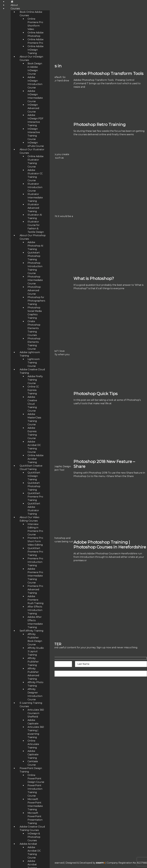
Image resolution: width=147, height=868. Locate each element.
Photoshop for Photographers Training (22, 780)
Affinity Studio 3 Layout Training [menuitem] (36, 651)
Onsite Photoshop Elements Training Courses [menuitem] (34, 328)
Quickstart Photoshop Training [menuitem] (34, 256)
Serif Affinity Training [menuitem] (32, 631)
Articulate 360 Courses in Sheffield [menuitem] (36, 713)
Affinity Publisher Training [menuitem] (33, 662)
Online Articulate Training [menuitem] (33, 744)
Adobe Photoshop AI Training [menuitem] (35, 246)
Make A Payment (10, 752)
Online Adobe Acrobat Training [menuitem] (36, 459)
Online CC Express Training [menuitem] (33, 390)
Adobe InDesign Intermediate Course (21, 787)
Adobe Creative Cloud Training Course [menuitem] (32, 404)
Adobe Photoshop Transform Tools (108, 73)
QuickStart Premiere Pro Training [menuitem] (35, 497)
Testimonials (7, 716)
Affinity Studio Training (13, 801)
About (4, 723)
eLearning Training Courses (16, 730)
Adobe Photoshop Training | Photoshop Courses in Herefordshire (110, 545)
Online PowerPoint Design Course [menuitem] (36, 779)
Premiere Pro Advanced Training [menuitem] (35, 589)
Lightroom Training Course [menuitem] (34, 363)
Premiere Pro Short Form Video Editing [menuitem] (35, 541)
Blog (3, 744)
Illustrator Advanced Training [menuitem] (33, 208)
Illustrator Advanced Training (17, 773)
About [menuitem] (14, 5)
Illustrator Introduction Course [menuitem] (35, 187)
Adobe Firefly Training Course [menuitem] (35, 380)
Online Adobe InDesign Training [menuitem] (36, 50)
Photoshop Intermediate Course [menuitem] (35, 280)
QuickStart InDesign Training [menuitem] (34, 476)
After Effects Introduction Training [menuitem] (35, 610)
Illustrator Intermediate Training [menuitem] (35, 198)
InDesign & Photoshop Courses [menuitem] (34, 837)
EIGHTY (101, 863)
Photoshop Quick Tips (96, 394)
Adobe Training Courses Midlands (19, 709)
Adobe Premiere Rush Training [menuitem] (36, 600)
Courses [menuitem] (15, 9)
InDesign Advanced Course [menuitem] (33, 108)
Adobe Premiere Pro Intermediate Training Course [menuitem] (35, 576)
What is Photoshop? (94, 278)
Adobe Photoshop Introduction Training (23, 794)
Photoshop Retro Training (100, 124)
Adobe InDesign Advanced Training (20, 766)
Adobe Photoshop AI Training (17, 809)
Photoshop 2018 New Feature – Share (104, 464)
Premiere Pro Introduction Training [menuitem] (35, 562)
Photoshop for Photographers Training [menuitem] (36, 301)
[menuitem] (12, 2)
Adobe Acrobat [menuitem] (28, 844)
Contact (5, 737)
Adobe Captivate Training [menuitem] (33, 754)
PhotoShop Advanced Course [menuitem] (34, 290)
